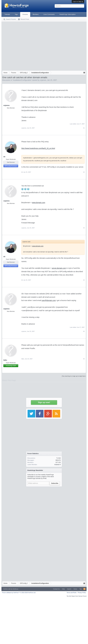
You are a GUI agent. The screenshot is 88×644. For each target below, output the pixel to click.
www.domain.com (39, 203)
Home (75, 589)
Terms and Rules (72, 593)
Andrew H (57, 465)
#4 (84, 280)
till (4, 157)
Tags (16, 14)
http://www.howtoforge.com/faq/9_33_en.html (38, 148)
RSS (84, 589)
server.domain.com (59, 268)
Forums (25, 14)
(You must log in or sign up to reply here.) (74, 376)
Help (63, 589)
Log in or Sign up (78, 1)
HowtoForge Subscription (68, 14)
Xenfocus (15, 589)
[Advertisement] (22, 46)
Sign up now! (44, 402)
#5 (84, 331)
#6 (84, 359)
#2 (84, 172)
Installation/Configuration (22, 80)
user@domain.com (49, 300)
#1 (84, 128)
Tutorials (7, 14)
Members (36, 14)
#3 (84, 228)
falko (5, 360)
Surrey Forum (82, 596)
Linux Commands (49, 14)
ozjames (43, 80)
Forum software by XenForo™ (19, 593)
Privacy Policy (82, 593)
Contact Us (56, 589)
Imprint (69, 589)
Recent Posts (25, 19)
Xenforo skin (7, 589)
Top (81, 589)
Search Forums (11, 19)
